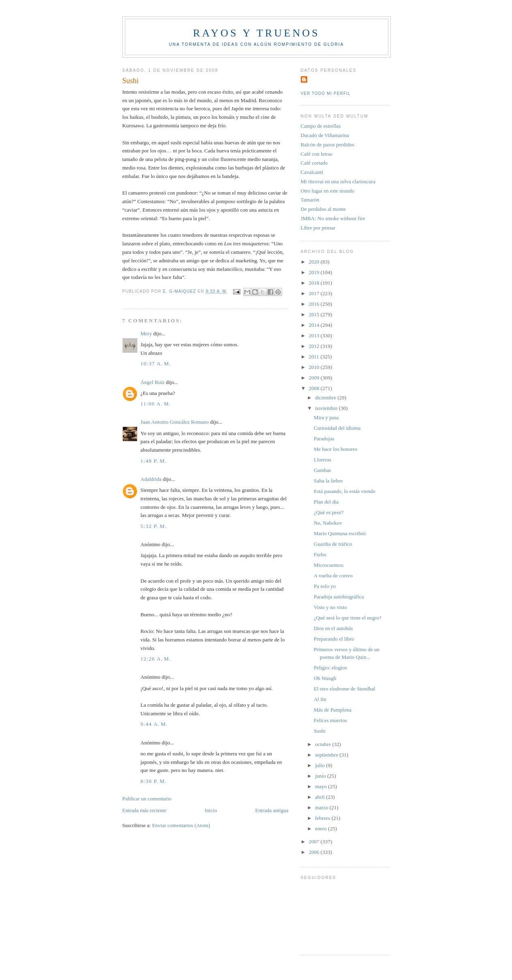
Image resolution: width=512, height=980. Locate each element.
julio (320, 765)
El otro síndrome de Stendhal (345, 689)
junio (321, 776)
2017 (315, 293)
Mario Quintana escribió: (340, 533)
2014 (315, 325)
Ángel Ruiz (153, 382)
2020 (315, 262)
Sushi (320, 731)
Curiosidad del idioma (337, 428)
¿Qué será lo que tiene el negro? (348, 618)
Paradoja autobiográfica (339, 597)
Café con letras (317, 154)
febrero (323, 818)
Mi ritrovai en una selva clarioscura (338, 181)
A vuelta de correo (333, 576)
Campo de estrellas (321, 126)
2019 (315, 272)
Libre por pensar (318, 228)
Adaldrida (151, 479)
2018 (315, 283)
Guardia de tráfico (333, 544)
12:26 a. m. (156, 659)
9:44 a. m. (154, 724)
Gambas (322, 470)
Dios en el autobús (333, 628)
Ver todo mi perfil (326, 93)
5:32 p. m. (154, 526)
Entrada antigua (272, 810)
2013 (315, 336)
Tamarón (310, 200)
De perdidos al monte (323, 209)
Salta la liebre (328, 481)
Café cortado (314, 163)
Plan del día (326, 502)
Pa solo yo (325, 586)
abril (320, 797)
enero (321, 829)
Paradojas (324, 439)
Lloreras (322, 460)
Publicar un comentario (147, 799)
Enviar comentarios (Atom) (181, 825)
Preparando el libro (334, 639)
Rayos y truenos (256, 33)
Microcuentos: (329, 565)
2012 (315, 346)
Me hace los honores (335, 449)
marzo (322, 807)
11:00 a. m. (156, 404)
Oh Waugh (325, 678)
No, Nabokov (328, 523)
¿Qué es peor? (329, 512)
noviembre (327, 408)
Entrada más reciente (145, 810)
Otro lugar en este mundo (328, 191)
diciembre (326, 398)
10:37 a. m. (156, 363)
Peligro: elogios (330, 668)
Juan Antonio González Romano (175, 422)
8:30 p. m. (154, 781)
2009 (315, 378)
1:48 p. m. (154, 461)
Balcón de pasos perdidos (328, 145)
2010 (315, 367)
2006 (315, 852)
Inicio (211, 810)
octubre (323, 744)
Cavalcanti (312, 172)
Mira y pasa (326, 417)
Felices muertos (330, 720)
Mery (146, 333)
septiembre (327, 755)
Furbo (320, 554)
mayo (321, 786)
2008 (315, 388)
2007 (315, 842)
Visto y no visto (330, 607)
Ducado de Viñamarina (325, 135)
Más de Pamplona (333, 710)
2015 (315, 314)
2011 (315, 357)
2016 (315, 304)
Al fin (320, 699)
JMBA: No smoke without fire (333, 218)
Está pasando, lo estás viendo (345, 491)
